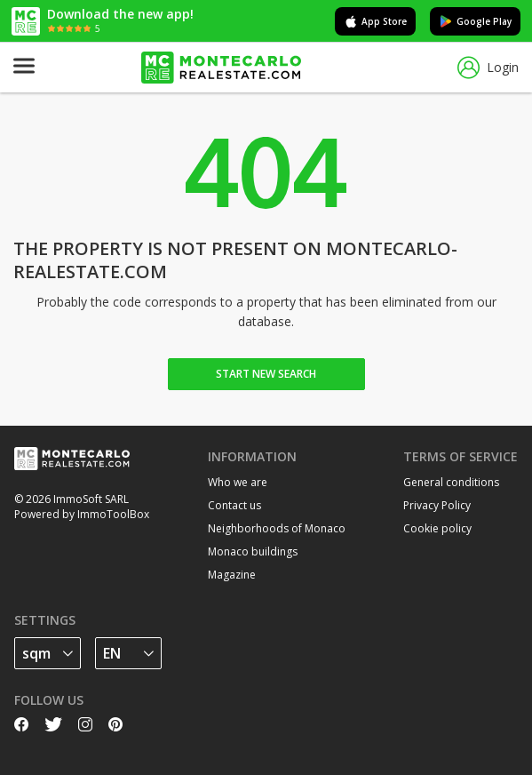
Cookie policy (437, 528)
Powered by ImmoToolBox (82, 514)
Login (488, 68)
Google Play (475, 21)
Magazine (232, 575)
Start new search (266, 374)
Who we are (238, 482)
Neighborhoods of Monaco (277, 528)
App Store (375, 21)
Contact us (234, 505)
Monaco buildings (253, 551)
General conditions (451, 482)
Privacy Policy (437, 505)
